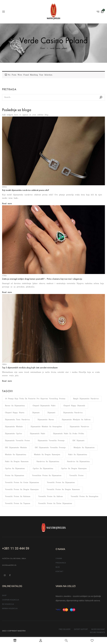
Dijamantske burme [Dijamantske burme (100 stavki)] (46, 420)
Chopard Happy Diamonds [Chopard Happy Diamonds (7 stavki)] (74, 406)
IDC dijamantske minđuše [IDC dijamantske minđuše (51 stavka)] (16, 448)
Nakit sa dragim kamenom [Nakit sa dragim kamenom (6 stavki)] (17, 462)
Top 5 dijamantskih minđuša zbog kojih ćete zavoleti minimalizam (30, 368)
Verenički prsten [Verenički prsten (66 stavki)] (76, 476)
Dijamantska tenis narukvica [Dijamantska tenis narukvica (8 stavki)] (17, 420)
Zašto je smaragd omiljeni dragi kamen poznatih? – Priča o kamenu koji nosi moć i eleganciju (42, 279)
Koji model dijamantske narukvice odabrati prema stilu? (26, 190)
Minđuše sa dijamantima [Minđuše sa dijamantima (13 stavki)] (16, 455)
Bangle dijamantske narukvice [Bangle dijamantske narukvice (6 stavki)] (86, 399)
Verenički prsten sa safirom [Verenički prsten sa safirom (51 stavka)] (51, 497)
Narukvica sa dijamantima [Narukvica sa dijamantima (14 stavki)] (48, 462)
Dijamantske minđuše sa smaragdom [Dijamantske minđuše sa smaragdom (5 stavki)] (46, 427)
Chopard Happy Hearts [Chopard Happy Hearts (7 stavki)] (15, 413)
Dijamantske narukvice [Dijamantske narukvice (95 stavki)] (79, 427)
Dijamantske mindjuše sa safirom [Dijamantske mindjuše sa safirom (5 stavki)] (76, 420)
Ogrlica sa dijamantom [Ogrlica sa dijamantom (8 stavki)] (15, 469)
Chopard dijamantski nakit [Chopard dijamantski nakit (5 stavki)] (44, 406)
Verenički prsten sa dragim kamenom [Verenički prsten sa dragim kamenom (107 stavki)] (63, 490)
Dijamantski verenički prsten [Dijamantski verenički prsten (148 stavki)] (17, 441)
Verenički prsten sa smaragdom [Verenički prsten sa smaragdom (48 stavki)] (85, 497)
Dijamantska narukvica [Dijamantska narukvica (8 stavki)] (73, 413)
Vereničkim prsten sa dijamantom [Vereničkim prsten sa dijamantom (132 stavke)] (47, 476)
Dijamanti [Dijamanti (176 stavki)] (51, 413)
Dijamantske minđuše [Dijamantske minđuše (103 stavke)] (14, 427)
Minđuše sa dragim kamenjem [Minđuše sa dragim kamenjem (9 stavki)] (47, 455)
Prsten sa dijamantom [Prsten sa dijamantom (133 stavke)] (15, 476)
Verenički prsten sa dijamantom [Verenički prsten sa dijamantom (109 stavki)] (61, 483)
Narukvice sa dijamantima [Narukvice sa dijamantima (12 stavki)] (78, 462)
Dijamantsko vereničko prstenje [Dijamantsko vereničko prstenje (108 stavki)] (51, 441)
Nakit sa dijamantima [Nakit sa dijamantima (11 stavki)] (78, 455)
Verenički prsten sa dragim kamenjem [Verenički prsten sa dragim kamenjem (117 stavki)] (22, 490)
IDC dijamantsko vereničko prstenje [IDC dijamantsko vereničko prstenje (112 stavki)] (50, 448)
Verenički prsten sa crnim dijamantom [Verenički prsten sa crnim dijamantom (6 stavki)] (22, 483)
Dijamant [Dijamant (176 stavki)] (36, 413)
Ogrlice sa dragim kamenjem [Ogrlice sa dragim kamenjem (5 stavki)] (74, 469)
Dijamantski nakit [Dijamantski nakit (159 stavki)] (38, 434)
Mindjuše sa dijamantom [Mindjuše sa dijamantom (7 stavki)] (84, 448)
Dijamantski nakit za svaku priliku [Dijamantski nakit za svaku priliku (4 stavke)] (69, 434)
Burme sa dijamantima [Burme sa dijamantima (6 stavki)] (15, 406)
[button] (102, 11)
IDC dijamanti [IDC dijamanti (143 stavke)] (78, 441)
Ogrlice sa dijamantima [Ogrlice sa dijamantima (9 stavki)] (43, 469)
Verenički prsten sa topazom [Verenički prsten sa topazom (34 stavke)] (18, 504)
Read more (7, 204)
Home (43, 48)
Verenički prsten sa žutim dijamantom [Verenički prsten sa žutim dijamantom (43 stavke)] (55, 504)
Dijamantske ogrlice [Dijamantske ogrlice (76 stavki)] (14, 434)
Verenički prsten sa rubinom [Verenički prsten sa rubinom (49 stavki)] (18, 497)
